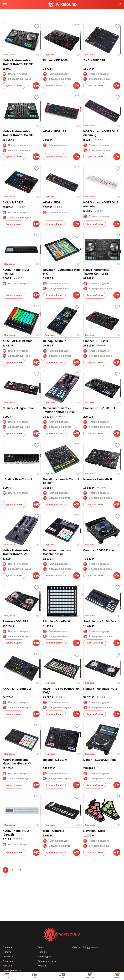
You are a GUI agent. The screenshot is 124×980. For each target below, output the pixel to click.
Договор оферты (12, 970)
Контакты (8, 966)
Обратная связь (47, 961)
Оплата (7, 952)
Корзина (43, 966)
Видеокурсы (45, 956)
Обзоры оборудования (85, 947)
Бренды (42, 952)
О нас (41, 947)
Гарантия (8, 961)
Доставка (8, 956)
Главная (7, 947)
